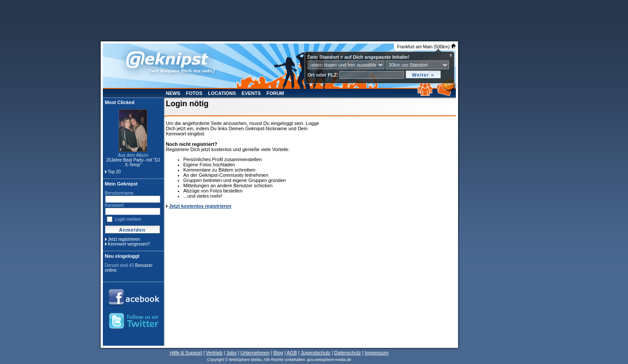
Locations (222, 93)
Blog (278, 353)
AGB (292, 353)
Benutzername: (120, 193)
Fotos (194, 93)
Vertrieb (214, 353)
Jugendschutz (316, 353)
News (173, 93)
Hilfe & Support (186, 353)
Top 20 (114, 172)
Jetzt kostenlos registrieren (200, 206)
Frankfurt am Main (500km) (426, 47)
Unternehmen (255, 353)
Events (251, 93)
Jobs (231, 353)
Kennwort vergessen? (129, 244)
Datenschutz (348, 353)
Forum (275, 93)
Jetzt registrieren (124, 239)
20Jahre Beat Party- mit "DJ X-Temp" (133, 162)
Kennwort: (115, 205)
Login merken (128, 219)
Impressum (377, 353)
